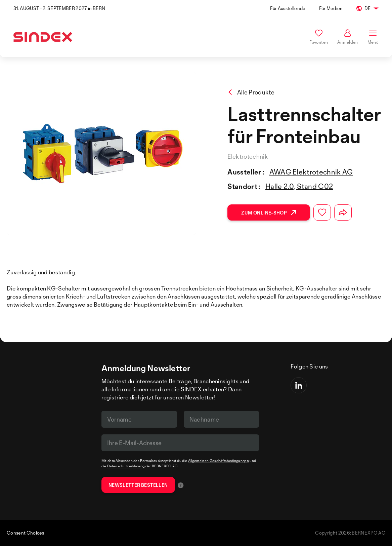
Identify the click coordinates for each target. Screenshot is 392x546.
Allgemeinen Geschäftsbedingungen (219, 461)
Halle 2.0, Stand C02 (299, 186)
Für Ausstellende (288, 8)
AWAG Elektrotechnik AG (311, 172)
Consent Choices (26, 533)
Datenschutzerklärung (126, 466)
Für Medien (331, 8)
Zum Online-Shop (269, 213)
